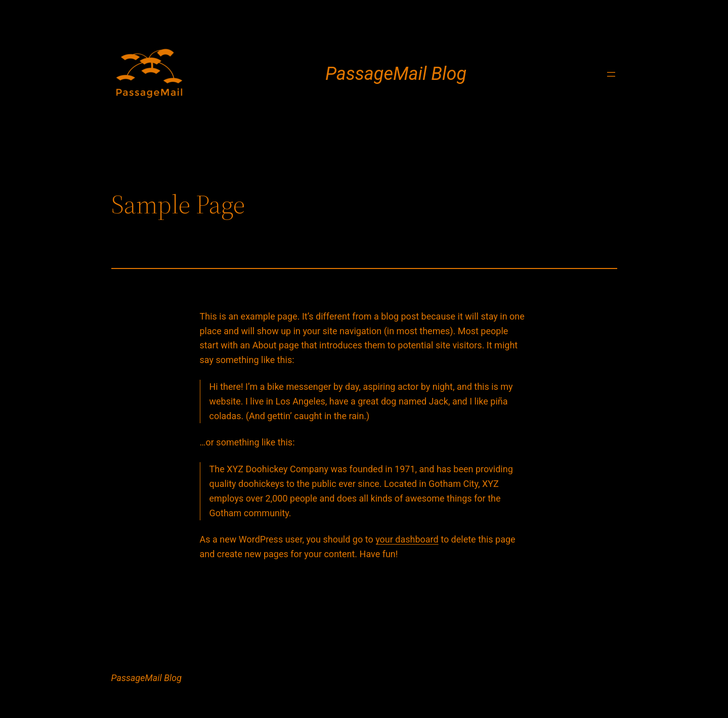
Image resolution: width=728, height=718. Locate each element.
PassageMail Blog (396, 74)
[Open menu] (611, 74)
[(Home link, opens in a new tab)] (149, 74)
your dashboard (407, 539)
